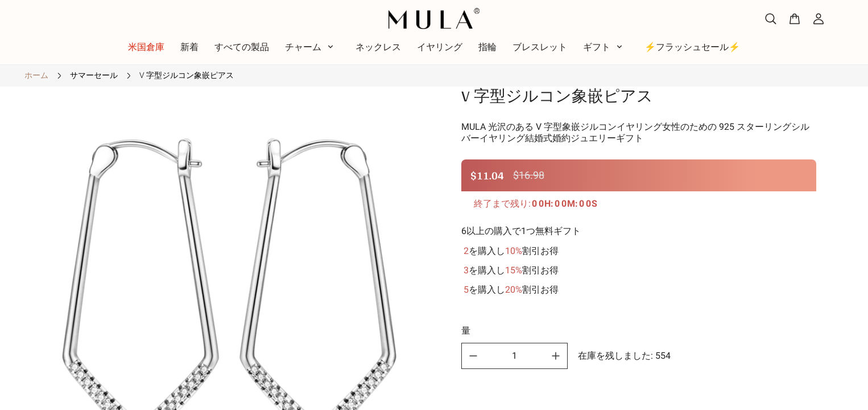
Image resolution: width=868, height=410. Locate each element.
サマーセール (94, 75)
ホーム (36, 75)
